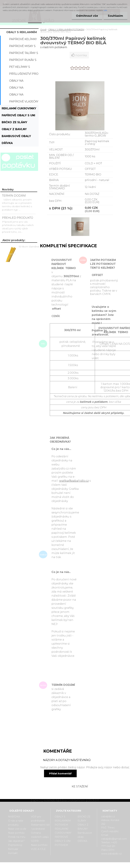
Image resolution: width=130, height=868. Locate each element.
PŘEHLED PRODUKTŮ (18, 218)
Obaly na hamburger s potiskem (20, 89)
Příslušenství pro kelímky (24, 75)
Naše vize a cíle (17, 829)
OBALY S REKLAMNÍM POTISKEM (22, 33)
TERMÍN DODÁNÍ (14, 196)
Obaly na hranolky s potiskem (18, 95)
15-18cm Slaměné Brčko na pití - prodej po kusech (35, 247)
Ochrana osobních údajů (40, 835)
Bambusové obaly (16, 136)
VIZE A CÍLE (38, 849)
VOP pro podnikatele (38, 819)
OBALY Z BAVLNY (14, 129)
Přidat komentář (60, 773)
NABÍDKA (14, 817)
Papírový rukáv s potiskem (23, 61)
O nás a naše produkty (16, 823)
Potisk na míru (17, 837)
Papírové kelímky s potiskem (23, 40)
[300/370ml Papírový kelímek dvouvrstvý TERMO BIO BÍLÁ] (80, 218)
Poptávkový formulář (15, 847)
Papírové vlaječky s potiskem (24, 102)
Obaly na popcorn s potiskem (18, 82)
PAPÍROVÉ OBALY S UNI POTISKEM (18, 116)
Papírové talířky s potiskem (24, 54)
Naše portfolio (16, 833)
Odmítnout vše (87, 16)
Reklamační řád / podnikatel (40, 827)
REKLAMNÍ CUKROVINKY (19, 108)
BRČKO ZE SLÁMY (14, 122)
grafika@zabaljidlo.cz (74, 481)
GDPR (35, 841)
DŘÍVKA (7, 143)
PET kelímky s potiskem (20, 68)
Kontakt (13, 853)
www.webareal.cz (78, 865)
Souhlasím (115, 16)
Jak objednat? (16, 841)
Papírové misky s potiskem (22, 47)
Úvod (43, 29)
